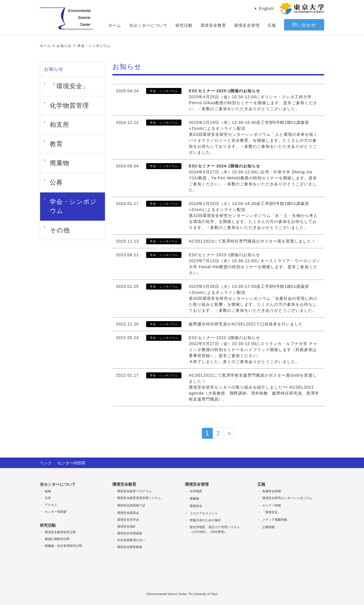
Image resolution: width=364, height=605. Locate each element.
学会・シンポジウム (94, 46)
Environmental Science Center (67, 19)
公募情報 (268, 526)
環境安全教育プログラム (134, 491)
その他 (52, 183)
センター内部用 (71, 462)
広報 (272, 25)
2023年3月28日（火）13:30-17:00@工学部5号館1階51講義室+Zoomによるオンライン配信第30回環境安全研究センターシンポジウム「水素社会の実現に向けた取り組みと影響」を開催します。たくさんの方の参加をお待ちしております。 (253, 298)
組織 (48, 491)
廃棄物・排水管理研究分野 (63, 545)
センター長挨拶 (56, 511)
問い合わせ (304, 25)
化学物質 (196, 491)
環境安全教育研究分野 (60, 532)
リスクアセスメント (204, 513)
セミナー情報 (272, 505)
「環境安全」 (59, 84)
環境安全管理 (247, 25)
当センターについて (148, 25)
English (266, 9)
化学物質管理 (59, 98)
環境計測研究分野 (57, 538)
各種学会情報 (272, 491)
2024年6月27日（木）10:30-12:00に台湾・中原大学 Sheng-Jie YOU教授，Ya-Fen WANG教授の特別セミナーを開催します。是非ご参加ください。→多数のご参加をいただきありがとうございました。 (253, 178)
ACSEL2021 (201, 375)
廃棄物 (52, 141)
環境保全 (196, 505)
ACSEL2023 (201, 241)
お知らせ (64, 46)
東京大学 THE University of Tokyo (302, 9)
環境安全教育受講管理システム (139, 497)
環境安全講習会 (128, 512)
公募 (50, 155)
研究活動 (184, 25)
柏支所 (52, 112)
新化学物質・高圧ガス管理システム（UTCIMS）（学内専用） (215, 529)
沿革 (48, 497)
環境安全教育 (213, 25)
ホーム (115, 25)
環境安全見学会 (128, 519)
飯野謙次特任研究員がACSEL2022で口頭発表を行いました (246, 324)
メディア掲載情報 (275, 519)
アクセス (51, 504)
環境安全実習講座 (130, 533)
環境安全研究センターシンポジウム (287, 497)
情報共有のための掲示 (205, 520)
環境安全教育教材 (130, 546)
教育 (50, 126)
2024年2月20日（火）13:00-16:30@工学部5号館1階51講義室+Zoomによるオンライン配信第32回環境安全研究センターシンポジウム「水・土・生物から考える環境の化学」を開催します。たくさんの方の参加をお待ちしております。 (253, 216)
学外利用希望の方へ (131, 540)
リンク (46, 462)
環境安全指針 (127, 526)
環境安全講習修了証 (131, 505)
